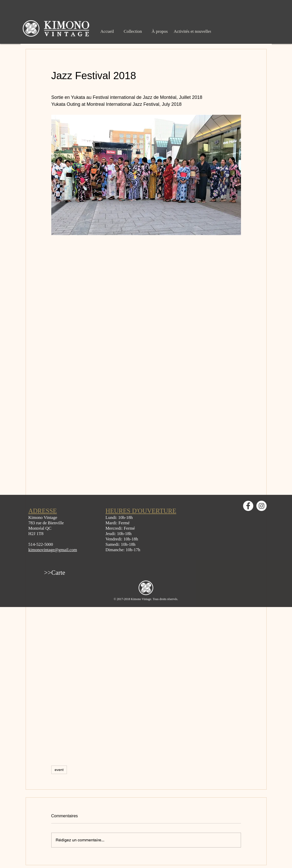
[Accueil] (107, 31)
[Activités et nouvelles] (193, 31)
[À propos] (160, 31)
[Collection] (133, 31)
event (59, 770)
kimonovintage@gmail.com (53, 550)
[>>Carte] (55, 572)
